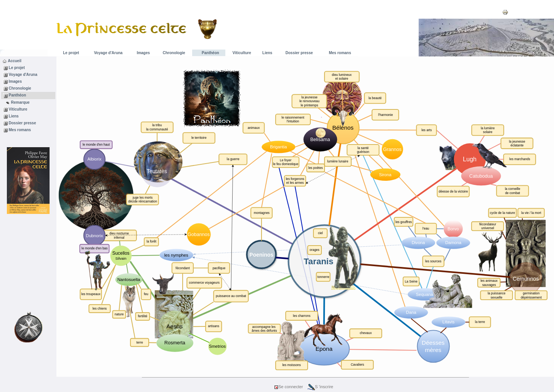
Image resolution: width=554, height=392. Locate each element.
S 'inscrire (320, 387)
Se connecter (288, 387)
